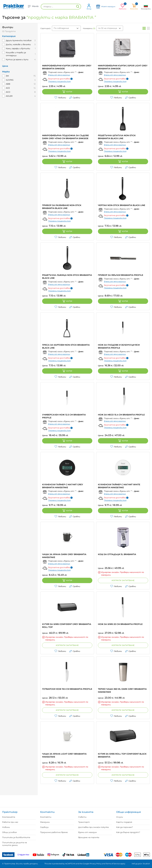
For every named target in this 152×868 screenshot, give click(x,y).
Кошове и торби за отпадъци (16, 54)
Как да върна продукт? (128, 832)
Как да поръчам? (124, 827)
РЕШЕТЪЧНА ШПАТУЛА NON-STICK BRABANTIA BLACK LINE (117, 137)
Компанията (9, 817)
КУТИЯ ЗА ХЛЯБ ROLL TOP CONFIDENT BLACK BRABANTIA (122, 755)
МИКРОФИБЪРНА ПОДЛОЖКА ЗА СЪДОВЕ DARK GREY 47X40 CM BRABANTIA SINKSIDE (65, 137)
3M (7, 76)
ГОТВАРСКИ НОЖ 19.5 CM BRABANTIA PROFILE (67, 689)
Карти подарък (124, 822)
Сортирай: (46, 28)
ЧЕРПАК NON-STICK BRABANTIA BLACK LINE (122, 205)
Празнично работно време (54, 832)
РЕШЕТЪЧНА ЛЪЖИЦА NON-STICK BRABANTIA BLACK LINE (67, 277)
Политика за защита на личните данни (14, 844)
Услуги (120, 817)
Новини (6, 827)
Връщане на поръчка (89, 837)
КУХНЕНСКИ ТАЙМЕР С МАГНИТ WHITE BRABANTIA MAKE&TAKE (119, 486)
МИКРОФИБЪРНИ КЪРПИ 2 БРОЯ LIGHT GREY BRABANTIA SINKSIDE (123, 67)
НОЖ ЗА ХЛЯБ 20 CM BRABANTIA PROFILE (120, 624)
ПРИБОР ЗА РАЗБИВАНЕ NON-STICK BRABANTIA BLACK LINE (62, 207)
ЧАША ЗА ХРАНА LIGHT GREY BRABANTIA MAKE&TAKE (64, 755)
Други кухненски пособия (19, 40)
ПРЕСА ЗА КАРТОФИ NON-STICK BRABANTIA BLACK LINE (66, 346)
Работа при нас (10, 822)
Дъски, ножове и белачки (18, 44)
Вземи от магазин (87, 832)
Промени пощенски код (59, 81)
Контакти (46, 817)
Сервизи (44, 827)
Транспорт (84, 822)
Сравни (75, 98)
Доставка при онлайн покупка (93, 827)
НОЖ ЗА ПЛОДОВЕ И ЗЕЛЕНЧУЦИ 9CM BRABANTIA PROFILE (119, 346)
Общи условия (9, 832)
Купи (67, 92)
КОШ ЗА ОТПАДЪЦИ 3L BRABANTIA (117, 554)
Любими (60, 98)
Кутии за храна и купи (17, 59)
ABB (8, 84)
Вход (89, 7)
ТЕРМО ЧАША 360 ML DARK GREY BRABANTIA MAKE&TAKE (122, 690)
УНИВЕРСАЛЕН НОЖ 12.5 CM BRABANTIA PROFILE (64, 416)
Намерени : (89, 28)
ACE (8, 88)
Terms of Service (113, 864)
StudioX (146, 864)
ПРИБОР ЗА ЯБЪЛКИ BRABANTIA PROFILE (121, 275)
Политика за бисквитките (16, 837)
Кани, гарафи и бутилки (18, 48)
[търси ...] (61, 7)
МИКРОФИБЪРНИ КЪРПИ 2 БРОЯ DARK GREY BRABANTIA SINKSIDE (67, 67)
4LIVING (10, 80)
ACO (8, 92)
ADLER (9, 96)
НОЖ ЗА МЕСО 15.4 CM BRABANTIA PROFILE (121, 415)
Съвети (82, 817)
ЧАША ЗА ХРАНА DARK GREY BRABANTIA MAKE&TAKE (64, 556)
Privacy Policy (96, 864)
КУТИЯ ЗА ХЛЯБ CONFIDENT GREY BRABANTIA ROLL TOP (67, 626)
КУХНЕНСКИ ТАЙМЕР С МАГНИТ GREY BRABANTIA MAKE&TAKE (63, 486)
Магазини (45, 822)
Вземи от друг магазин (59, 75)
